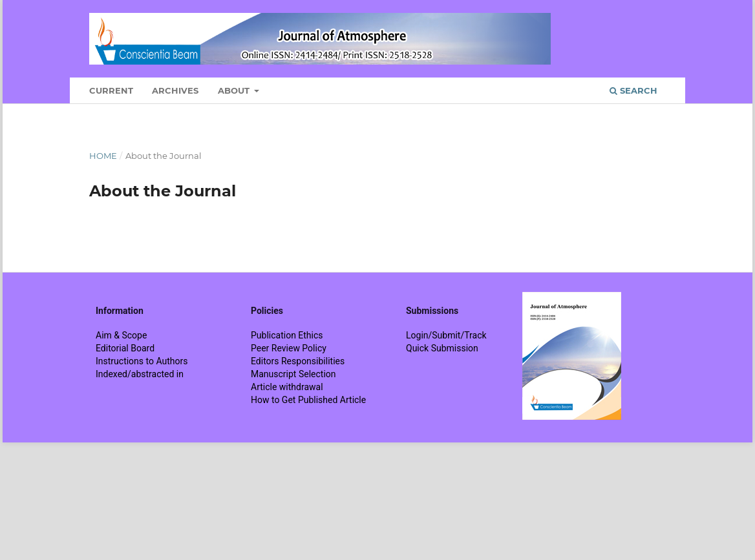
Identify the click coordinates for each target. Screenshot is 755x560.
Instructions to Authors (142, 361)
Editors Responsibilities (298, 361)
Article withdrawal (287, 387)
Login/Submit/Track (446, 335)
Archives (175, 90)
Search (633, 90)
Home (103, 156)
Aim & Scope (121, 335)
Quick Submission (442, 348)
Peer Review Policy (289, 348)
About (235, 90)
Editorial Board (125, 348)
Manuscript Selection (293, 374)
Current (111, 90)
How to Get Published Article (308, 400)
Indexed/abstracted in (140, 374)
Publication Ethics (287, 335)
